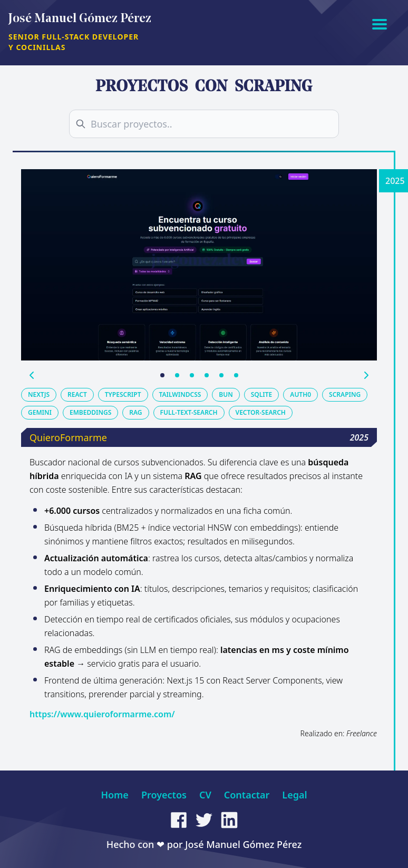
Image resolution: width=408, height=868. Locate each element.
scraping (345, 394)
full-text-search (189, 412)
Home (115, 795)
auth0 (300, 394)
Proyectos (164, 795)
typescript (123, 394)
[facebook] (179, 820)
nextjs (39, 394)
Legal (294, 795)
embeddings (90, 412)
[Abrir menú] (380, 23)
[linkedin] (229, 820)
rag (135, 412)
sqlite (262, 394)
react (77, 394)
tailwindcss (180, 394)
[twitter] (204, 820)
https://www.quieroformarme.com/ (102, 714)
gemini (40, 412)
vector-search (261, 412)
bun (226, 394)
